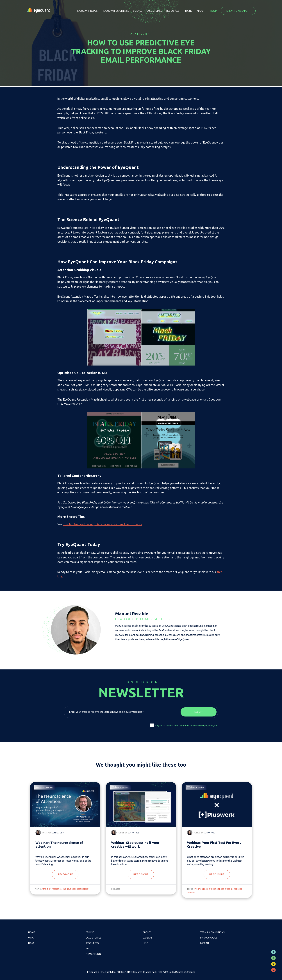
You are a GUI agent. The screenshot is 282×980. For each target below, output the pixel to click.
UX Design (85, 889)
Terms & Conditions (212, 932)
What (32, 938)
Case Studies (154, 11)
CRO (64, 889)
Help (145, 943)
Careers (148, 938)
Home (32, 932)
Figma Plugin (93, 954)
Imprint (205, 943)
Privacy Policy (209, 938)
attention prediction (52, 889)
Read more (65, 874)
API (87, 948)
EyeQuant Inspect (88, 11)
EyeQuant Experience (116, 11)
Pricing (188, 11)
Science (138, 11)
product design (226, 889)
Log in (214, 11)
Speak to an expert (238, 11)
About (201, 11)
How (31, 943)
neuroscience (73, 889)
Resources (173, 11)
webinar (191, 893)
